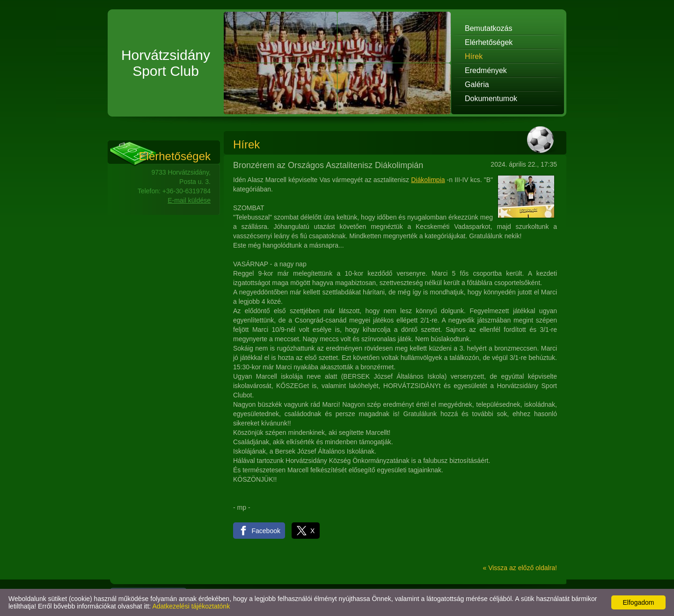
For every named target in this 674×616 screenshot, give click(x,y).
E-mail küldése (189, 200)
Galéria (477, 84)
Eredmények (486, 70)
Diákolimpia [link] (428, 180)
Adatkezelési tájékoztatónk (191, 606)
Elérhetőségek (489, 42)
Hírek (474, 56)
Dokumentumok (491, 99)
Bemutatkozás (488, 28)
